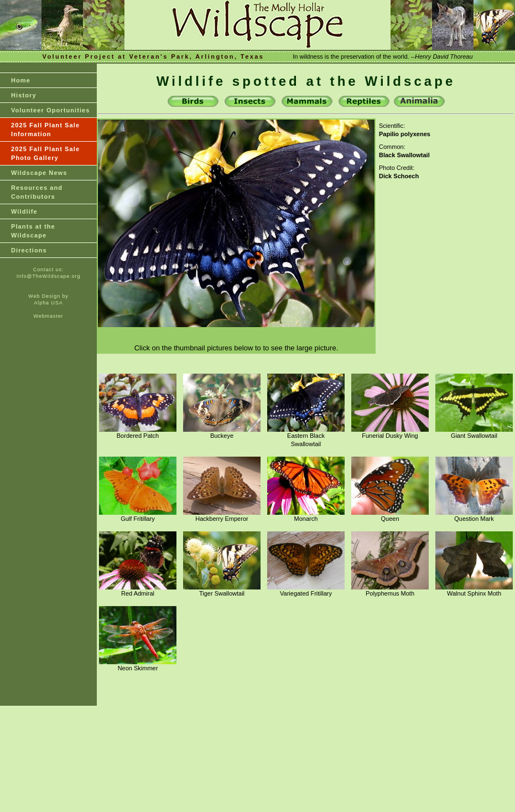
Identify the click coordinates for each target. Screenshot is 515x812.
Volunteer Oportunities (51, 110)
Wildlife (24, 211)
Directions (29, 250)
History (24, 95)
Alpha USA (48, 303)
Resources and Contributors (37, 192)
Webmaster (49, 316)
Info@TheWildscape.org (49, 276)
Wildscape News (39, 173)
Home (21, 80)
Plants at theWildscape (33, 231)
